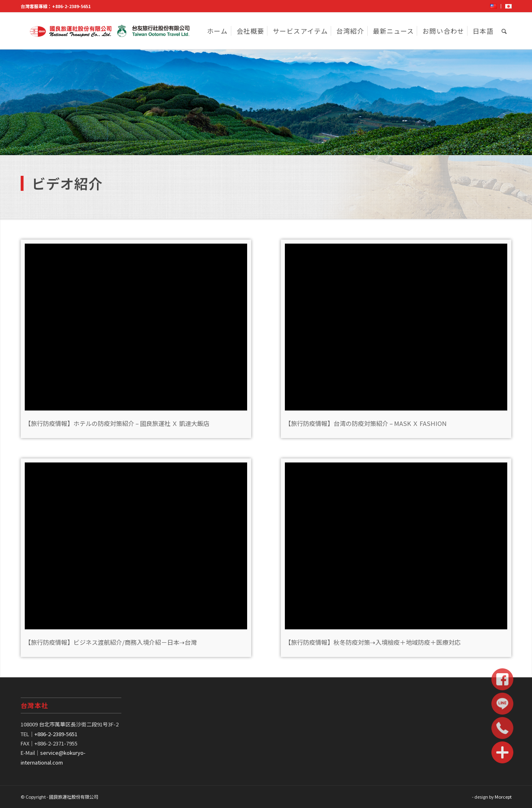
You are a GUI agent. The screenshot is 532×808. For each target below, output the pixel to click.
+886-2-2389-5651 (71, 6)
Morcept (503, 797)
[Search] (504, 31)
